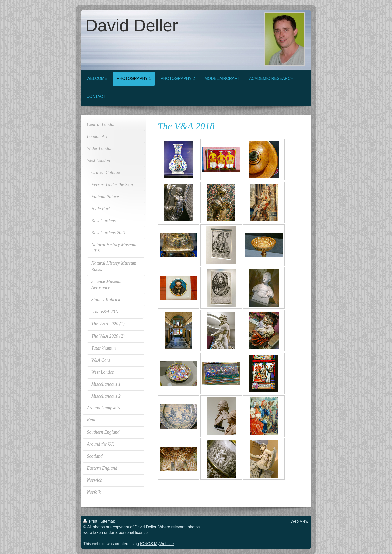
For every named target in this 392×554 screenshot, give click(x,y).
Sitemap (108, 521)
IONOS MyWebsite (157, 544)
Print (91, 521)
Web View (300, 521)
